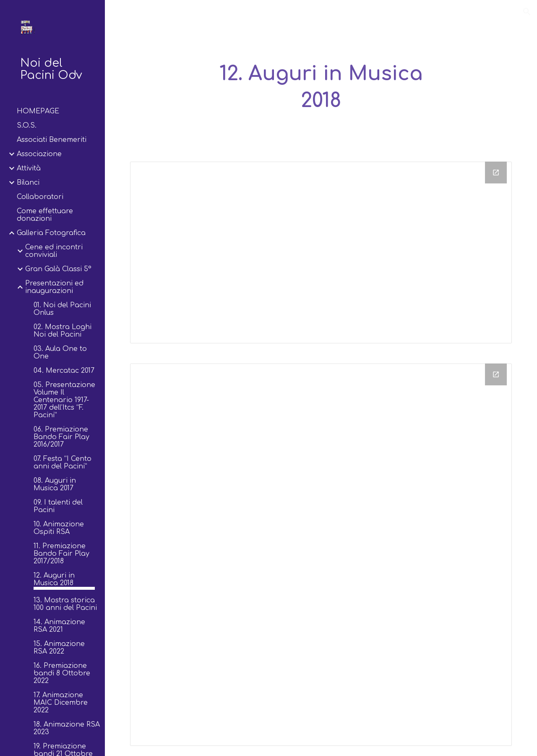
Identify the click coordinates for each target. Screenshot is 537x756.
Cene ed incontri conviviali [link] (54, 251)
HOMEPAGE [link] (38, 111)
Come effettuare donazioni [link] (45, 215)
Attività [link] (29, 168)
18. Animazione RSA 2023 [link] (67, 728)
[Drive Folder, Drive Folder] (321, 253)
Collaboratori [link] (40, 197)
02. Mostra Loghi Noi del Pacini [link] (63, 331)
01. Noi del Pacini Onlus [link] (62, 309)
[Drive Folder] (321, 555)
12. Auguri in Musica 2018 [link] (54, 579)
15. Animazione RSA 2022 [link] (59, 648)
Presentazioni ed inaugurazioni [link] (54, 287)
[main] (321, 88)
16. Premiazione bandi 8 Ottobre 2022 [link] (62, 673)
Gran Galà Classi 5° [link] (58, 269)
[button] (527, 12)
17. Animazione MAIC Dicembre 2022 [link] (61, 703)
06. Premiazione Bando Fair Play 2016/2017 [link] (61, 437)
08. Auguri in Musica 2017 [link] (55, 484)
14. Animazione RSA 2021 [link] (59, 626)
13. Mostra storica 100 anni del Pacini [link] (65, 604)
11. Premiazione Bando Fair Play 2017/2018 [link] (61, 554)
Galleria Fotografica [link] (51, 233)
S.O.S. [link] (27, 126)
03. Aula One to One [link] (60, 353)
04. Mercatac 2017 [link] (64, 371)
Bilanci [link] (28, 183)
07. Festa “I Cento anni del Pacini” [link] (63, 463)
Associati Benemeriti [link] (52, 140)
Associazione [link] (39, 154)
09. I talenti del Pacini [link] (58, 506)
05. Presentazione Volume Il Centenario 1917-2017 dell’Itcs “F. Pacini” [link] (64, 400)
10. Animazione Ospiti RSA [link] (59, 528)
